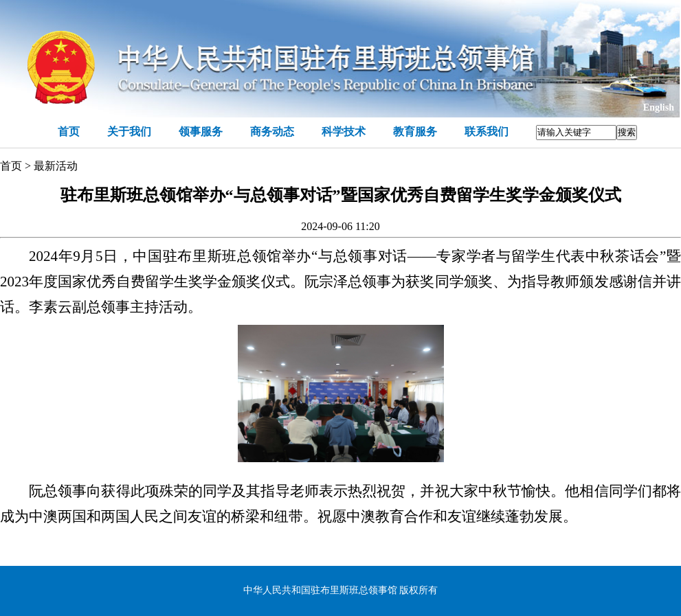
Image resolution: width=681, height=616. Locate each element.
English (659, 107)
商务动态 (272, 132)
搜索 (627, 132)
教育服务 (415, 132)
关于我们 (129, 132)
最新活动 (56, 166)
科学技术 (344, 132)
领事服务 (201, 132)
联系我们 (487, 132)
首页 (69, 132)
